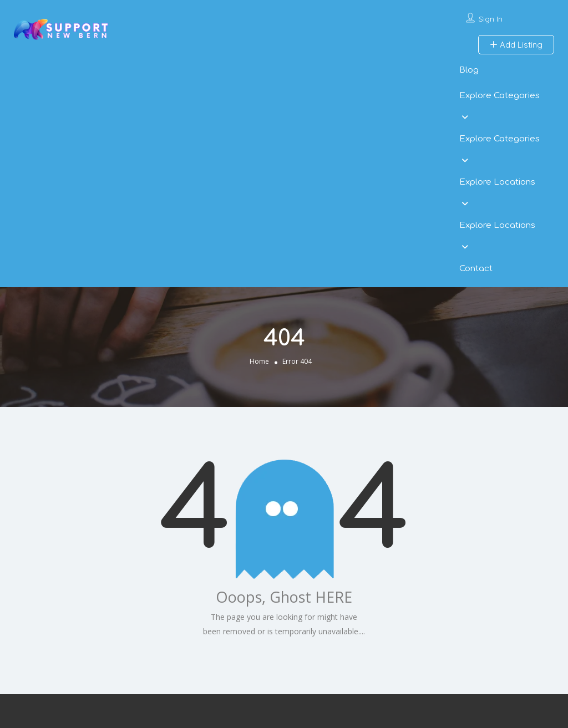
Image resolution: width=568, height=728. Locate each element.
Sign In (491, 19)
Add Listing (516, 45)
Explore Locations (497, 182)
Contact (476, 269)
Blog (469, 70)
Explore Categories (499, 96)
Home (259, 361)
